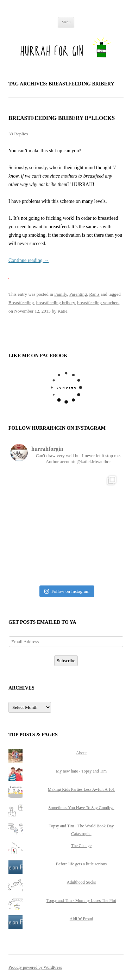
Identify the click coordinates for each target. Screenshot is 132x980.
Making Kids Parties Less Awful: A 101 (81, 789)
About (81, 753)
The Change (81, 846)
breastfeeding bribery (56, 303)
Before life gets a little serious (81, 864)
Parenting (78, 294)
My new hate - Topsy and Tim (81, 771)
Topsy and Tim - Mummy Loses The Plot (81, 901)
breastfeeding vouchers (98, 303)
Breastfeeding (21, 303)
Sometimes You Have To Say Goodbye (81, 808)
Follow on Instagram (67, 591)
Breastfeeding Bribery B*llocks (62, 118)
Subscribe (66, 661)
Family (61, 294)
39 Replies (18, 134)
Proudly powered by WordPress (35, 967)
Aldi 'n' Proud (81, 919)
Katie (62, 311)
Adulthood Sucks (81, 882)
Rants (94, 294)
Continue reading (29, 260)
